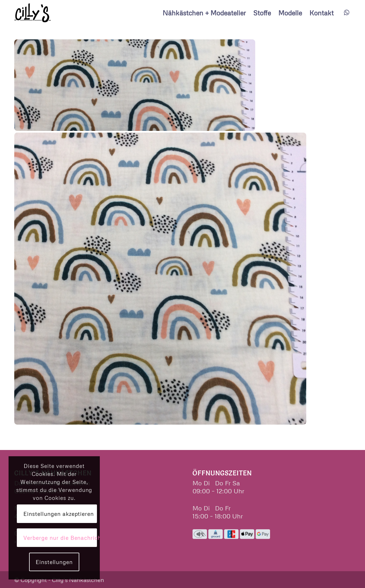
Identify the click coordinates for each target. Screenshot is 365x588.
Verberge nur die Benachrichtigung (60, 538)
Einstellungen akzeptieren (59, 514)
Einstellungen (54, 562)
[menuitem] (204, 13)
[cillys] (33, 13)
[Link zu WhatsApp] (346, 13)
